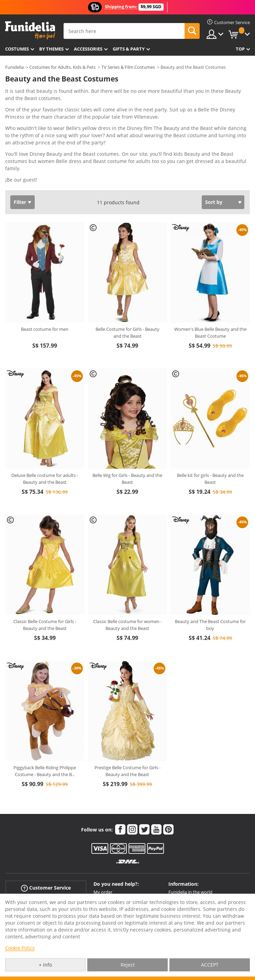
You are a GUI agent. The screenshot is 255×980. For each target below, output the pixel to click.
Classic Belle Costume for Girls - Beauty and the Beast (45, 625)
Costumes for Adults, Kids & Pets (62, 67)
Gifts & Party (129, 49)
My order (103, 892)
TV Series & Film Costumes (128, 67)
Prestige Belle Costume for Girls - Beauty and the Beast (127, 771)
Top (240, 49)
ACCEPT (210, 965)
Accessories (88, 49)
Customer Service (46, 888)
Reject (128, 965)
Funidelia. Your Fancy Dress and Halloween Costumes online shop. (30, 30)
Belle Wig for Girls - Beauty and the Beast (127, 479)
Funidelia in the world (190, 892)
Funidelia (14, 67)
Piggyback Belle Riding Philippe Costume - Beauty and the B (45, 771)
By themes (51, 49)
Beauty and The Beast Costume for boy (210, 625)
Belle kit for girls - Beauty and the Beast (210, 479)
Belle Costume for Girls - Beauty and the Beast (127, 333)
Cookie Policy (20, 948)
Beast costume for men (45, 329)
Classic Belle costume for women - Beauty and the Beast (127, 625)
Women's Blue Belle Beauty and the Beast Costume (210, 333)
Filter (20, 202)
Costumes (17, 49)
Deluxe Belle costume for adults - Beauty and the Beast (45, 479)
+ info (45, 965)
